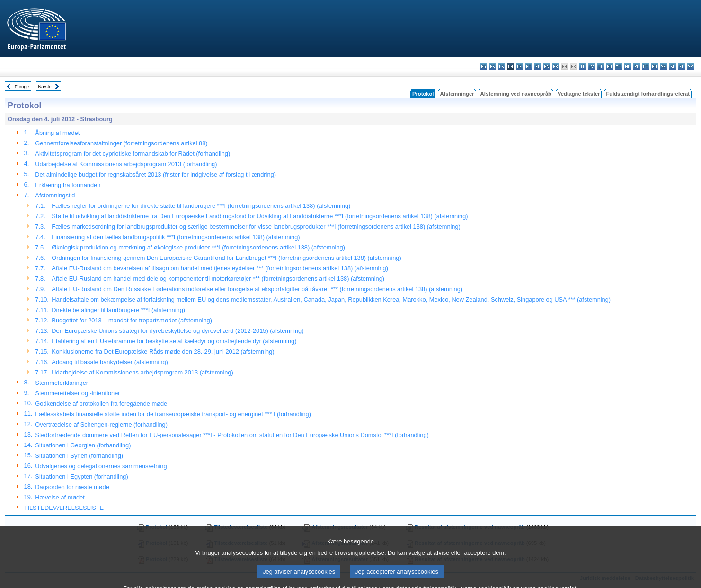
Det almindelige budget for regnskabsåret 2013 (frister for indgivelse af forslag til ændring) (155, 174)
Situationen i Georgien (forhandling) (83, 445)
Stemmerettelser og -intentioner (77, 393)
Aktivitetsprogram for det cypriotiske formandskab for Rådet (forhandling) (133, 154)
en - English (546, 67)
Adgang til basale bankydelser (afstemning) (110, 362)
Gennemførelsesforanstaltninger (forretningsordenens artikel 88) (121, 143)
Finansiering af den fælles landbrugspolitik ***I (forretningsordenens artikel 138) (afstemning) (176, 237)
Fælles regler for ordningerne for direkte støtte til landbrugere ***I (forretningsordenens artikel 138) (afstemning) (201, 206)
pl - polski (636, 67)
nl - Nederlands (627, 67)
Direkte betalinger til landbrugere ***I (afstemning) (118, 310)
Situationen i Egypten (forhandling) (81, 477)
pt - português (645, 67)
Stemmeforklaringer (62, 383)
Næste (44, 86)
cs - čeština (501, 67)
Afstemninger (457, 94)
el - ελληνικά (537, 67)
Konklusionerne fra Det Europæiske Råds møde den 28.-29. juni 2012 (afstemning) (163, 352)
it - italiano (582, 67)
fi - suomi (681, 67)
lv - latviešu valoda (591, 67)
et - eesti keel (528, 67)
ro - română (654, 67)
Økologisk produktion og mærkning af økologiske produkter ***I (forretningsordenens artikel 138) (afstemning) (198, 247)
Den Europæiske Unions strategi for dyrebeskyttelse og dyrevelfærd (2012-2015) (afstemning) (177, 331)
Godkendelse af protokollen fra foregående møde (101, 404)
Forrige (22, 86)
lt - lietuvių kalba (600, 67)
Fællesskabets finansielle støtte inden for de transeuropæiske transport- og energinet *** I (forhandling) (173, 414)
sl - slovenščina (672, 67)
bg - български (484, 67)
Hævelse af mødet (60, 497)
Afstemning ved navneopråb (516, 94)
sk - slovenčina (663, 67)
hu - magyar (609, 67)
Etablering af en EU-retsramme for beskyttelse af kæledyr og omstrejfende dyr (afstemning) (174, 341)
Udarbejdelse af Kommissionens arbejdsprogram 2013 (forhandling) (126, 164)
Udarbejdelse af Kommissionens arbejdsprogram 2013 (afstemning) (142, 372)
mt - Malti (618, 67)
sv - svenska (690, 67)
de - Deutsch (519, 67)
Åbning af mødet (57, 133)
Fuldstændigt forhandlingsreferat (648, 94)
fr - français (555, 67)
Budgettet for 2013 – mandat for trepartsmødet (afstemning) (132, 320)
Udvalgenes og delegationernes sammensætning (101, 466)
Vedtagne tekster (579, 94)
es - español (492, 67)
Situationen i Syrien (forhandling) (79, 456)
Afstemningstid (55, 195)
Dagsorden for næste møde (72, 487)
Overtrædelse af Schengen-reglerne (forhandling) (101, 424)
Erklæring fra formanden (68, 185)
